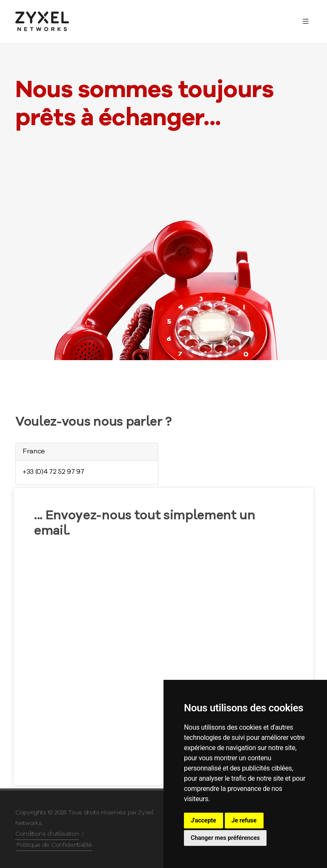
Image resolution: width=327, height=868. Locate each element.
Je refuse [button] (244, 820)
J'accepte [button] (204, 820)
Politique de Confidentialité (54, 845)
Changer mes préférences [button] (225, 838)
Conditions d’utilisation (47, 834)
